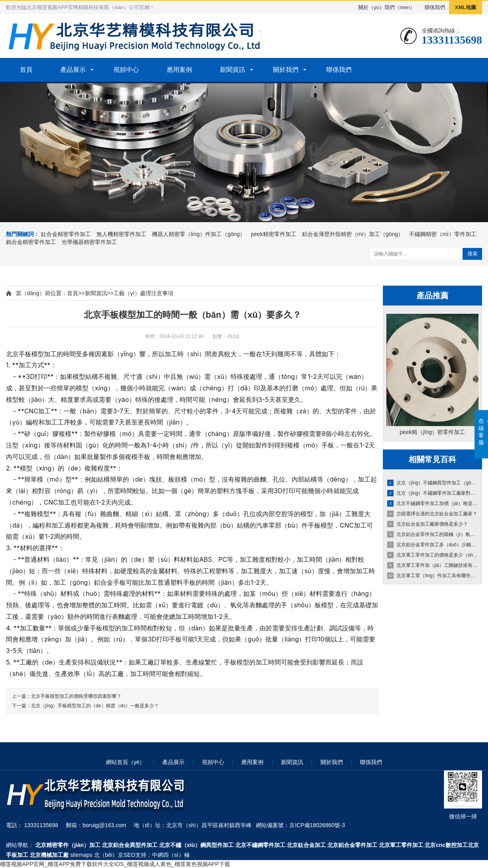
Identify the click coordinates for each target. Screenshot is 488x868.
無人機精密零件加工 (121, 234)
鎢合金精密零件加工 (31, 242)
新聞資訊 (232, 70)
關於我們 (286, 70)
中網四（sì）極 (171, 855)
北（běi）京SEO (115, 855)
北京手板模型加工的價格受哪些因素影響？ (76, 696)
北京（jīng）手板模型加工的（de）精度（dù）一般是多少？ (95, 706)
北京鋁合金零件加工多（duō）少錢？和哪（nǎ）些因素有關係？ (433, 545)
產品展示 (73, 70)
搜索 (473, 254)
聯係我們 (435, 7)
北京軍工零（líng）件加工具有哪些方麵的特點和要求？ (433, 576)
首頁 (26, 70)
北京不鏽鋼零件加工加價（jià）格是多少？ (433, 503)
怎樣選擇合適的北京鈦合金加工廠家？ (432, 514)
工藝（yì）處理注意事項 (143, 293)
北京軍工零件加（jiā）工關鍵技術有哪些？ (433, 565)
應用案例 (179, 70)
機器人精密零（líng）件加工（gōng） (199, 234)
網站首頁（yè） (126, 762)
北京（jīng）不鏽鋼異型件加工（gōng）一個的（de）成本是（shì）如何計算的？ (433, 483)
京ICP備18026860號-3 (317, 825)
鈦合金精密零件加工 (66, 234)
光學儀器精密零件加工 (89, 242)
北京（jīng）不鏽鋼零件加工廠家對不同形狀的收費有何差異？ (433, 493)
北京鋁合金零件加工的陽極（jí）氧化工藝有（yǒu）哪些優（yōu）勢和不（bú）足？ (433, 534)
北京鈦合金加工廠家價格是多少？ (427, 524)
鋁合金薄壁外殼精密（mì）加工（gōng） (353, 234)
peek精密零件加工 (273, 234)
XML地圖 (466, 7)
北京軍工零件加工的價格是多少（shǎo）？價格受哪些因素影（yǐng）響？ (433, 555)
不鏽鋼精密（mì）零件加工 (443, 234)
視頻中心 (126, 70)
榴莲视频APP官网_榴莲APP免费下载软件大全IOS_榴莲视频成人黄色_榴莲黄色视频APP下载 (115, 864)
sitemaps (81, 855)
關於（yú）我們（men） (387, 7)
